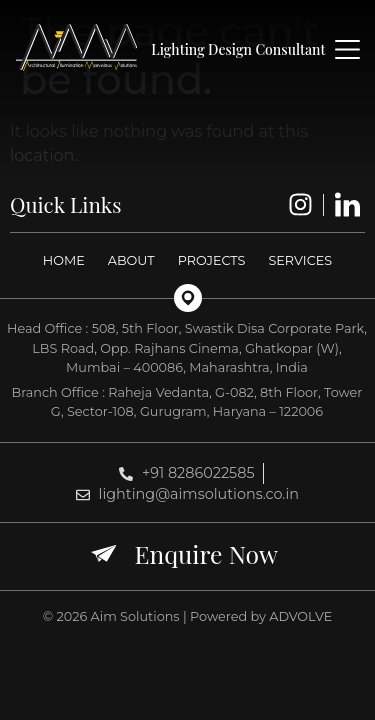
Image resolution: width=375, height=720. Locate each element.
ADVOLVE (300, 616)
